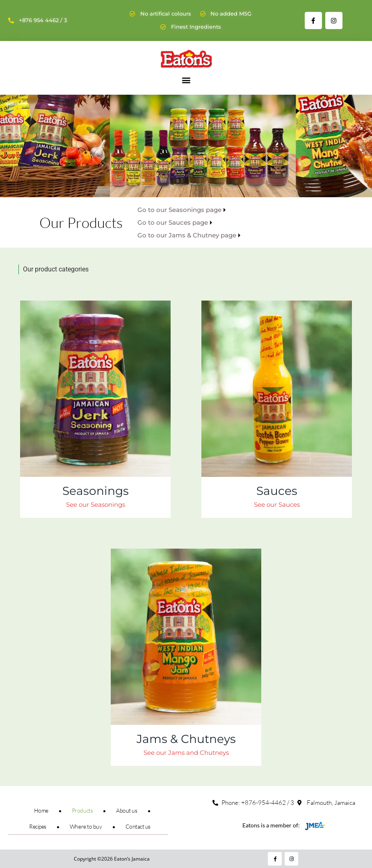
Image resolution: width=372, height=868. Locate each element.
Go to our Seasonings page (179, 210)
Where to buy (86, 826)
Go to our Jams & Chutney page (187, 235)
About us (127, 810)
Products (82, 810)
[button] (186, 80)
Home (41, 810)
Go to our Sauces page (173, 222)
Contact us (138, 826)
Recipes (38, 826)
